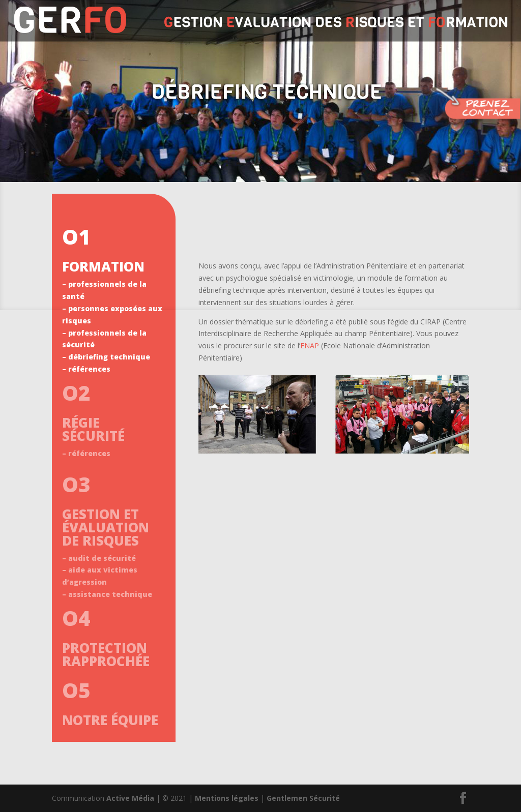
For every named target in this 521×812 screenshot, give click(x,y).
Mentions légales (227, 798)
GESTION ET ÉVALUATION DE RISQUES (106, 527)
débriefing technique (109, 357)
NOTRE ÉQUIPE (110, 720)
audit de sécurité (102, 558)
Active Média (130, 798)
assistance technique (110, 594)
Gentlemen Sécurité (303, 798)
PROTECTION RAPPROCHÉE (106, 654)
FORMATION (103, 266)
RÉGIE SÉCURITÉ (93, 429)
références (89, 369)
